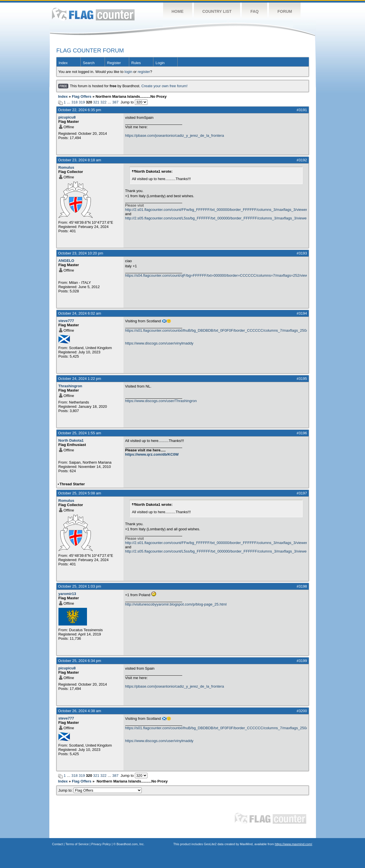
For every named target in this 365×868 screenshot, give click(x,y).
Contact (58, 844)
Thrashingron (70, 386)
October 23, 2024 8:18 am (80, 160)
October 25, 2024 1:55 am (80, 433)
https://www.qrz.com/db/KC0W (152, 454)
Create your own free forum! (165, 86)
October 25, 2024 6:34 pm (80, 661)
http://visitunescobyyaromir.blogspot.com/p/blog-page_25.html (176, 604)
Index (63, 63)
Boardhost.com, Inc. (131, 844)
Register (114, 63)
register (144, 72)
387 (115, 102)
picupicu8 (67, 117)
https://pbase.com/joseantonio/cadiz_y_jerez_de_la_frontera (175, 136)
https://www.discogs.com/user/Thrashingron (161, 401)
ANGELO (66, 261)
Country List (217, 11)
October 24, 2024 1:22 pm (80, 379)
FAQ (255, 11)
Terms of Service (77, 844)
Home (178, 11)
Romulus (66, 167)
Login (160, 63)
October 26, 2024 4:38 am (80, 711)
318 (75, 102)
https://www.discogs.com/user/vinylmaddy (159, 343)
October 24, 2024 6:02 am (80, 313)
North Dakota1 (71, 440)
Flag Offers (82, 96)
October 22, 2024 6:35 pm (80, 110)
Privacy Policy (101, 844)
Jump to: (100, 790)
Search (89, 63)
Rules (136, 63)
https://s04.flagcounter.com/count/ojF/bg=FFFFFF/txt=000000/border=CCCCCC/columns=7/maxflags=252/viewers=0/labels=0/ (216, 275)
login (128, 72)
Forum (285, 11)
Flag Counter (93, 14)
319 (82, 102)
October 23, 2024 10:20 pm (81, 253)
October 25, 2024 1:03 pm (80, 586)
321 (96, 102)
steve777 (66, 321)
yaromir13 (67, 594)
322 (104, 102)
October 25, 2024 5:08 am (80, 493)
